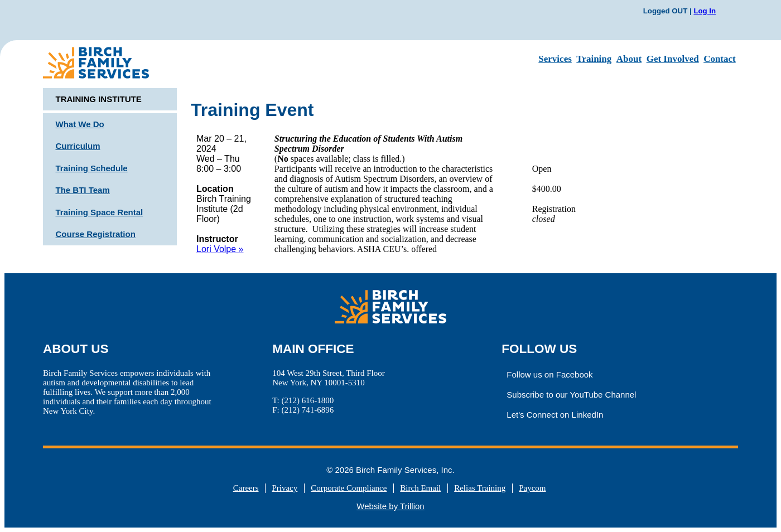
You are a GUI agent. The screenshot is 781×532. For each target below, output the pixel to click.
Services (555, 59)
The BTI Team (83, 190)
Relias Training (480, 488)
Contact (720, 59)
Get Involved (673, 59)
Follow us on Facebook (549, 374)
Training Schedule (92, 168)
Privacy (285, 488)
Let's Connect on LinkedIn (555, 415)
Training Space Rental (100, 212)
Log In (705, 11)
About (629, 59)
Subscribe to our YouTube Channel (571, 395)
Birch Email (420, 488)
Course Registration (96, 234)
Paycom (532, 488)
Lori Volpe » (220, 249)
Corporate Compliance (349, 488)
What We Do (80, 124)
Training (594, 59)
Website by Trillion (390, 506)
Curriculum (78, 146)
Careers (246, 488)
